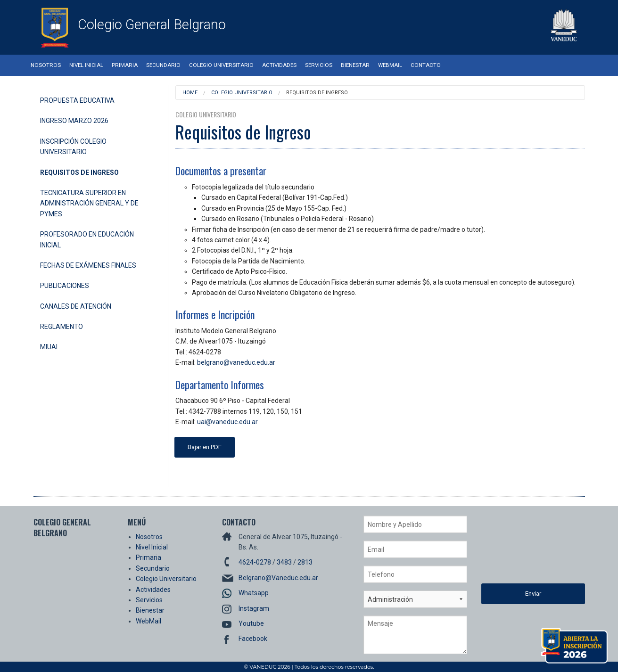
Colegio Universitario (221, 65)
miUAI (49, 347)
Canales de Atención (76, 306)
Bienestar (355, 65)
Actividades (279, 65)
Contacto (426, 65)
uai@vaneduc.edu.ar (227, 422)
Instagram (254, 608)
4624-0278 (255, 562)
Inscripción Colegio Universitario (73, 147)
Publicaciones (65, 286)
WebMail (390, 65)
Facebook (253, 639)
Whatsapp (254, 593)
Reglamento (62, 327)
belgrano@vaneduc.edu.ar (236, 362)
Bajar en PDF (205, 447)
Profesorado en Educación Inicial (87, 239)
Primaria (125, 65)
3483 (284, 562)
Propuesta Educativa (77, 100)
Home (190, 93)
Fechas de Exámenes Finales (88, 265)
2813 (305, 562)
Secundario (163, 65)
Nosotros (46, 65)
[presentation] (520, 549)
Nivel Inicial (86, 65)
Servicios (319, 65)
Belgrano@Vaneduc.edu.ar (278, 578)
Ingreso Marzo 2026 (74, 121)
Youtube (251, 623)
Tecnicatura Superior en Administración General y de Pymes (89, 203)
